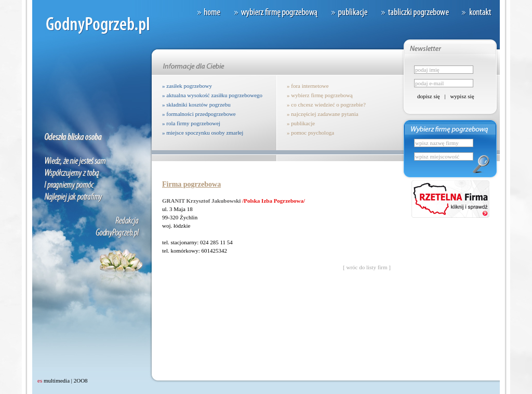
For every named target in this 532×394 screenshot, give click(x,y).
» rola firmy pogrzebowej (191, 123)
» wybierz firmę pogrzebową (320, 95)
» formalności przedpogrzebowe (199, 114)
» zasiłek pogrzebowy (187, 86)
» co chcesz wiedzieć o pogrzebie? (326, 104)
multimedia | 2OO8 (63, 380)
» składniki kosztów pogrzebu (196, 104)
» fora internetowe (308, 86)
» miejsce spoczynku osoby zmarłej (203, 133)
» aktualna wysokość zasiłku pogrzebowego (212, 95)
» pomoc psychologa (310, 133)
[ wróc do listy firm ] (367, 267)
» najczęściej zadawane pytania (323, 114)
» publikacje (301, 123)
